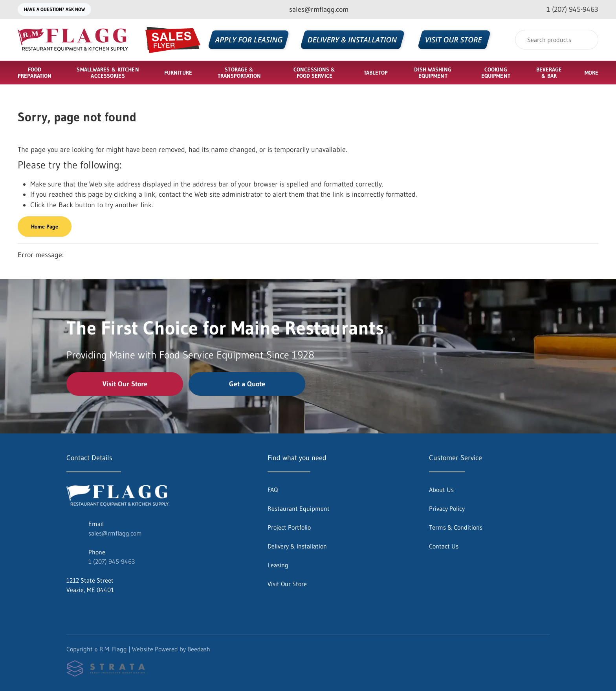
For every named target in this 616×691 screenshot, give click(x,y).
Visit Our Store (125, 384)
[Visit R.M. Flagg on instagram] (86, 609)
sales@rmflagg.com (115, 533)
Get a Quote (247, 384)
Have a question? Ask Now (54, 9)
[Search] (557, 40)
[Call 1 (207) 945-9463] (566, 10)
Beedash (199, 649)
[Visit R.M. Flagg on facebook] (70, 609)
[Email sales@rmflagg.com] (313, 10)
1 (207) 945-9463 (112, 561)
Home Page (45, 227)
